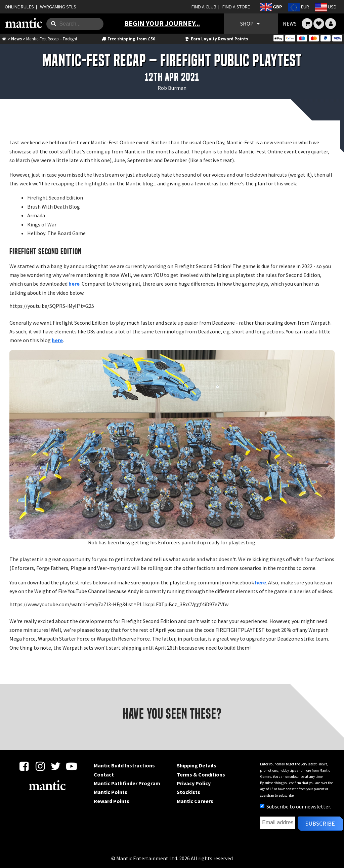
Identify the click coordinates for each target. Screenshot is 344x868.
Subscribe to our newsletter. (295, 806)
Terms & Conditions (201, 774)
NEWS (290, 24)
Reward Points (112, 801)
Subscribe (320, 823)
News (16, 39)
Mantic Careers (195, 801)
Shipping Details (197, 765)
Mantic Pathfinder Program (127, 783)
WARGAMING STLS (58, 7)
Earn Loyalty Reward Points (216, 39)
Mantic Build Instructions (124, 765)
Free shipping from (128, 39)
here (74, 284)
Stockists (188, 792)
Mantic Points (111, 792)
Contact (104, 774)
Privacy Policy (194, 783)
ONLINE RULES (19, 7)
